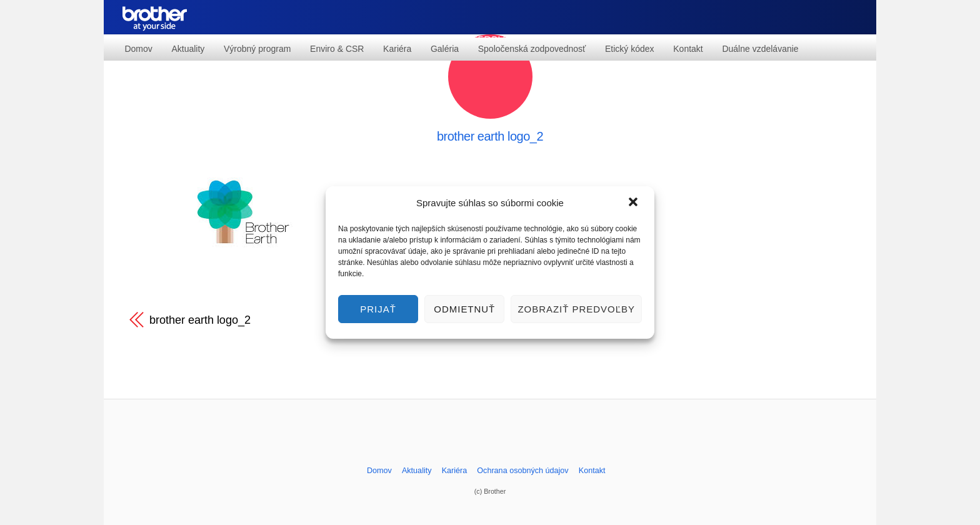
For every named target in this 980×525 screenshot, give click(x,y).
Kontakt (688, 49)
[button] (634, 203)
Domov (138, 49)
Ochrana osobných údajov (522, 471)
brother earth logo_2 (490, 136)
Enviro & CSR (337, 49)
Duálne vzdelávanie (760, 49)
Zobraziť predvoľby (576, 309)
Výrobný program (257, 49)
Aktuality (188, 49)
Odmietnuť (464, 309)
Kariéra (397, 49)
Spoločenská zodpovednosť (532, 49)
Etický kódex (630, 49)
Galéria (445, 49)
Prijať (378, 309)
